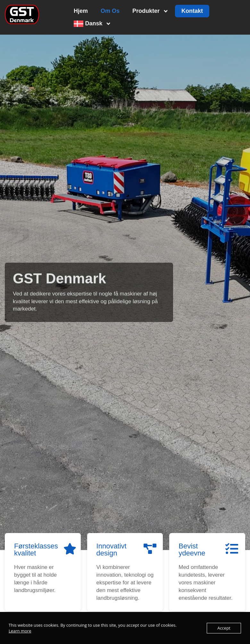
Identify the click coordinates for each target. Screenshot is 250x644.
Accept (224, 628)
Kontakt (192, 11)
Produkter (150, 11)
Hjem (81, 11)
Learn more (20, 631)
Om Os (110, 11)
